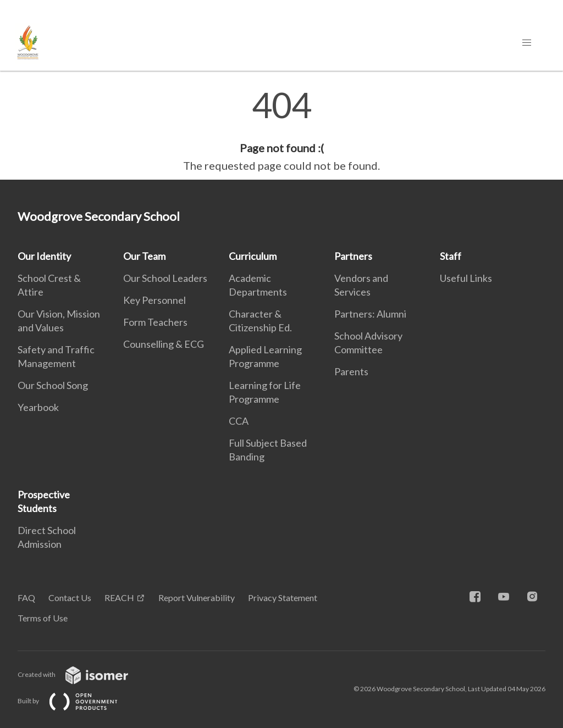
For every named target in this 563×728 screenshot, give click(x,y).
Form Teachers (155, 322)
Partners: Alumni (370, 314)
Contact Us (70, 598)
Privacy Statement (283, 598)
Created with (82, 674)
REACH (119, 598)
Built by (76, 701)
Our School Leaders (165, 278)
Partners (353, 256)
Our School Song (53, 385)
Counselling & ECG (164, 344)
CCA (239, 421)
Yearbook (38, 407)
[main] (281, 131)
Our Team (144, 256)
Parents (351, 371)
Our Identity (44, 256)
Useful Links (466, 278)
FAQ (26, 598)
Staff (451, 256)
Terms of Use (43, 618)
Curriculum (253, 256)
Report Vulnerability (197, 598)
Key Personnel (154, 300)
